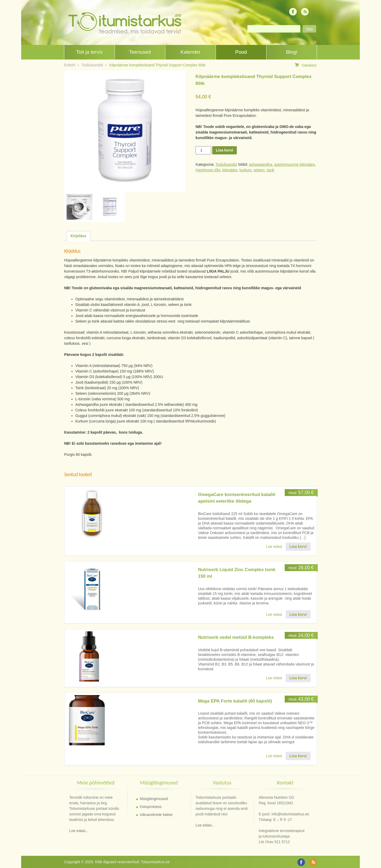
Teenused (140, 52)
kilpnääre (230, 170)
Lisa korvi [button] (298, 546)
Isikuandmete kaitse (156, 815)
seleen (259, 170)
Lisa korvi (224, 150)
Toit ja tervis (89, 52)
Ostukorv (306, 65)
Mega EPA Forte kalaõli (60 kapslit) (235, 701)
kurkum (246, 170)
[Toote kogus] (203, 150)
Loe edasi (274, 546)
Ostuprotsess (151, 807)
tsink (271, 170)
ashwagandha (260, 164)
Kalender (190, 52)
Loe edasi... (79, 831)
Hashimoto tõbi (208, 170)
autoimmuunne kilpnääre (294, 164)
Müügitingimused (154, 799)
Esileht (70, 65)
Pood (241, 52)
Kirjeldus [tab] (79, 236)
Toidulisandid (92, 65)
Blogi (292, 52)
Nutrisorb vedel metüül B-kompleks (236, 637)
